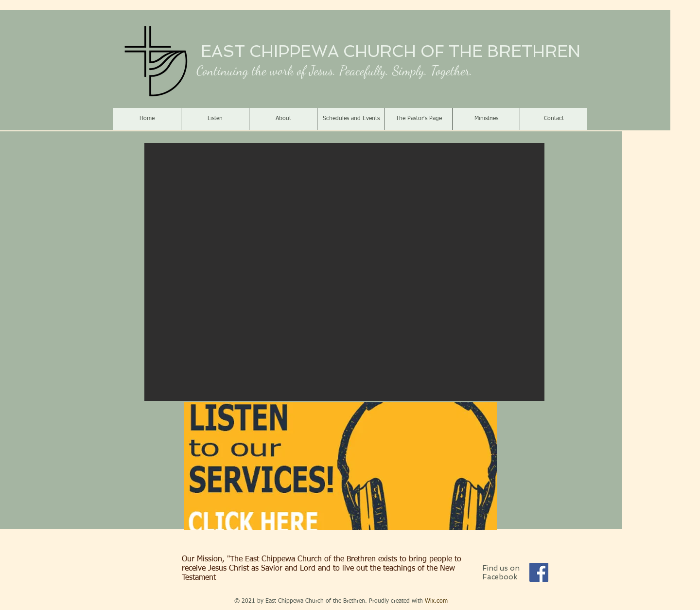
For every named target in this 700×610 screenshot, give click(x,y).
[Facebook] (539, 572)
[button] (344, 272)
